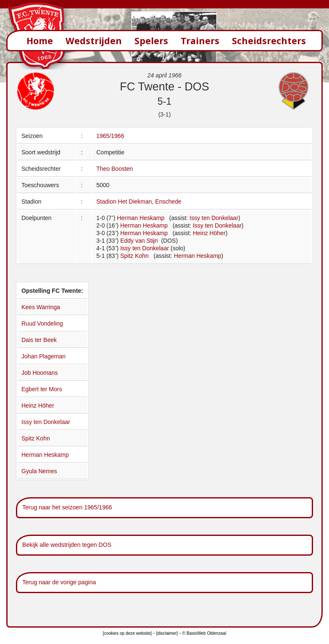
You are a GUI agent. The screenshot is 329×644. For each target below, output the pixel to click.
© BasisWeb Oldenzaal (204, 633)
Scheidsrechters (269, 41)
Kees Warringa (41, 307)
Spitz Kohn (134, 256)
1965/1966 (110, 136)
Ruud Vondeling (42, 323)
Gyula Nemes (39, 471)
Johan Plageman (43, 356)
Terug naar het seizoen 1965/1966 (67, 507)
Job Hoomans (39, 373)
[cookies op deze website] (127, 633)
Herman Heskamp (141, 218)
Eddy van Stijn (140, 241)
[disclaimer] (167, 633)
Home (40, 41)
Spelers (151, 41)
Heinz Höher (209, 233)
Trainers (200, 41)
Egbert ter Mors (42, 389)
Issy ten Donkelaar (214, 218)
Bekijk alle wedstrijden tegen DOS (67, 545)
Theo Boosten (114, 169)
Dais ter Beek (39, 340)
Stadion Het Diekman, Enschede (139, 201)
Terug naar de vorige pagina (59, 582)
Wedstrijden (94, 41)
